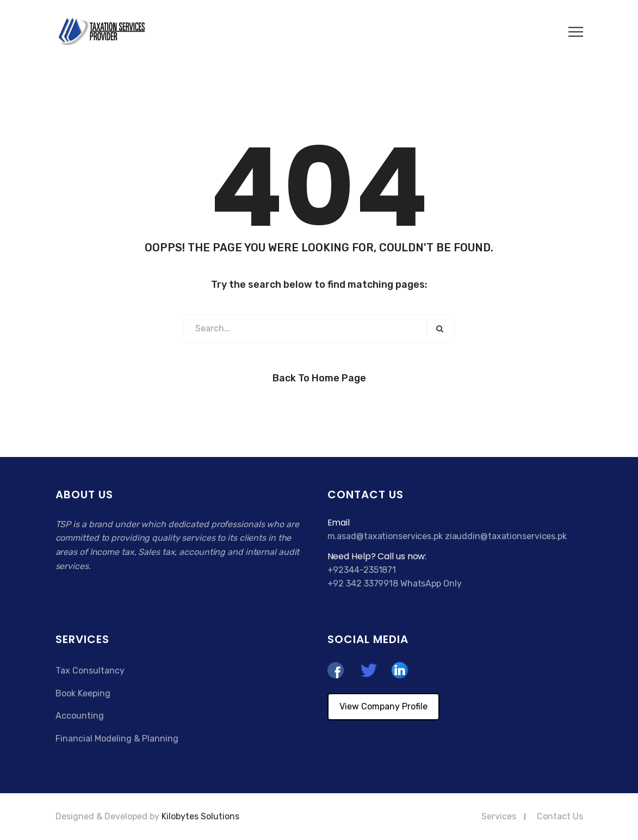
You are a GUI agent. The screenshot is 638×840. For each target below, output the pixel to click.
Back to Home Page (319, 378)
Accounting (80, 716)
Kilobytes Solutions (200, 816)
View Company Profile (383, 706)
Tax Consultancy (90, 671)
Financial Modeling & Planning (117, 739)
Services (499, 816)
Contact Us (560, 816)
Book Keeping (83, 693)
